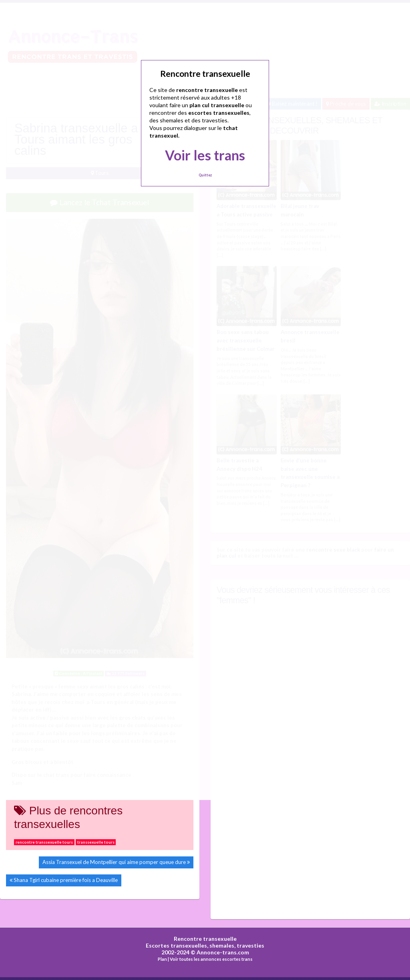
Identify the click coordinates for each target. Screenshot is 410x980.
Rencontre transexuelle (205, 939)
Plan (162, 959)
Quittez (205, 175)
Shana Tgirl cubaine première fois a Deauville (66, 880)
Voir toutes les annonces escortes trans (211, 959)
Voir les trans (205, 155)
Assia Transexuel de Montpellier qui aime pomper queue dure (114, 862)
